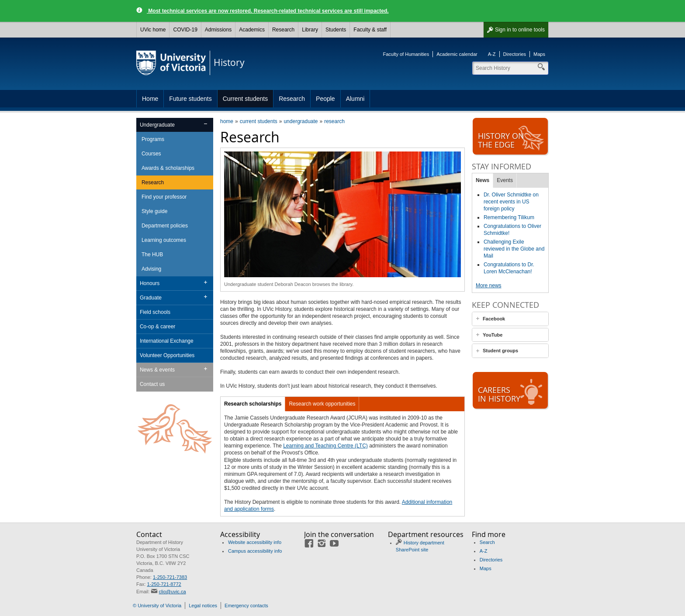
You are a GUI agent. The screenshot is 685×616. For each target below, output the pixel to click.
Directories (515, 54)
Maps (539, 54)
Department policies (165, 226)
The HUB (152, 255)
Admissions (218, 30)
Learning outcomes (164, 240)
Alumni (355, 99)
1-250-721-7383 (170, 577)
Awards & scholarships (168, 168)
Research (283, 30)
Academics (252, 30)
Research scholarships (253, 404)
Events (505, 180)
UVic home (153, 30)
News (483, 180)
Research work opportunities (322, 404)
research (334, 121)
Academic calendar (457, 54)
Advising (151, 269)
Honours (150, 283)
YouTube (493, 335)
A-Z (492, 54)
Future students (190, 99)
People (325, 99)
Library (310, 30)
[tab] (510, 319)
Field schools (155, 312)
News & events (157, 370)
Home (150, 99)
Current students (246, 99)
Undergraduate (157, 125)
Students (336, 30)
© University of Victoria (157, 606)
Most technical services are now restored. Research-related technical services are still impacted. (268, 11)
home (227, 121)
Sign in (520, 30)
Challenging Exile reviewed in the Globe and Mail (514, 249)
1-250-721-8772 (164, 584)
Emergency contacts (246, 606)
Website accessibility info (255, 542)
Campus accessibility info (255, 551)
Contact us (152, 384)
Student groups (500, 351)
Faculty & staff (370, 30)
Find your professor (164, 197)
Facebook (494, 319)
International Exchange (167, 341)
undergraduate (301, 121)
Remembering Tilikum (509, 217)
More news (489, 286)
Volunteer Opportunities (167, 355)
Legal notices (203, 606)
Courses (151, 154)
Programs (153, 139)
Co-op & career (157, 327)
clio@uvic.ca (173, 592)
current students (259, 121)
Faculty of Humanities (406, 54)
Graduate (151, 298)
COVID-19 (185, 30)
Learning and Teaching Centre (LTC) (325, 446)
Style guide (154, 211)
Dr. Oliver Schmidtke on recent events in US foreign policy (511, 202)
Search (487, 542)
